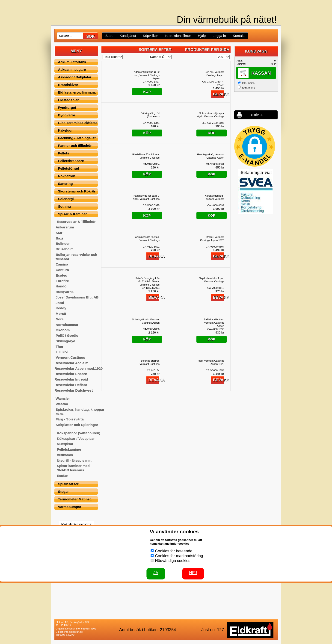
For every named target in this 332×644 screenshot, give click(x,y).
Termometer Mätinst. (75, 499)
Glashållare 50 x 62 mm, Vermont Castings (146, 156)
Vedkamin (65, 455)
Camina (62, 264)
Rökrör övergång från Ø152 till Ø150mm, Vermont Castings (148, 281)
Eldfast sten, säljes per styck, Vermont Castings (210, 115)
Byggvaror (67, 115)
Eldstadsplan (69, 100)
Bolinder (63, 244)
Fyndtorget (67, 108)
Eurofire (62, 281)
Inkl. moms (248, 83)
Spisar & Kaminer (72, 214)
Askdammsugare (72, 69)
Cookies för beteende (174, 551)
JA (156, 573)
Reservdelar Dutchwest (74, 390)
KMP (59, 233)
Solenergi (66, 199)
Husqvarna (65, 292)
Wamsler (63, 398)
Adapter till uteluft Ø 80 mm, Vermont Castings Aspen (147, 75)
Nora (59, 319)
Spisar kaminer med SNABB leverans (73, 468)
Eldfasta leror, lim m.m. (77, 92)
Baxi (59, 238)
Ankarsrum (65, 227)
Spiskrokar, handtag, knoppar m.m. (80, 412)
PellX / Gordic (67, 335)
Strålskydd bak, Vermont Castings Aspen (146, 321)
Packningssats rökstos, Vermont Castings (147, 239)
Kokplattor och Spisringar (77, 425)
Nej (193, 573)
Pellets (63, 153)
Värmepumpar (70, 507)
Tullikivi (62, 352)
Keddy (61, 308)
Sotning (64, 206)
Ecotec (61, 275)
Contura (62, 270)
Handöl (61, 286)
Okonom (63, 330)
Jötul (60, 303)
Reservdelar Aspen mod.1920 (79, 368)
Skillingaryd (65, 341)
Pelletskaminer (69, 449)
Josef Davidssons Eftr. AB (77, 297)
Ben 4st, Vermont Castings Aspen (214, 74)
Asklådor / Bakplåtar (75, 77)
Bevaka (218, 94)
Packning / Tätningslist (77, 138)
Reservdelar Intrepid (71, 379)
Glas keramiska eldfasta (78, 123)
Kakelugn (66, 130)
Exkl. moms (249, 88)
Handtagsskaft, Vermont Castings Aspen (211, 156)
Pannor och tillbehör (75, 146)
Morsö (61, 314)
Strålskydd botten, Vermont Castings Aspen (214, 323)
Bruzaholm (65, 249)
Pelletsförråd (68, 168)
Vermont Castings (70, 357)
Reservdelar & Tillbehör (76, 222)
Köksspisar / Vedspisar (76, 439)
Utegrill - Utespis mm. (74, 460)
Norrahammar (67, 325)
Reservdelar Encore (71, 374)
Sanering (65, 184)
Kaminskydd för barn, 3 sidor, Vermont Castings (146, 197)
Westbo (62, 404)
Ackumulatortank (72, 62)
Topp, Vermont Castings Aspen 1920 (211, 362)
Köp (147, 92)
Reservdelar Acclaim (71, 363)
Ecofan (62, 476)
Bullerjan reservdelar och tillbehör (76, 257)
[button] (255, 146)
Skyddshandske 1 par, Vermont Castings (212, 280)
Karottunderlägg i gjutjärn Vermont (214, 197)
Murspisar (65, 444)
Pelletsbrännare (71, 161)
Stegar (63, 492)
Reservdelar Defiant (71, 385)
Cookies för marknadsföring (179, 556)
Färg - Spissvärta (70, 419)
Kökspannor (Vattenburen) (78, 433)
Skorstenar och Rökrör (77, 191)
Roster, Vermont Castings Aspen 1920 (212, 239)
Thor (59, 347)
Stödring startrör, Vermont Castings (150, 362)
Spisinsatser (68, 484)
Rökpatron (67, 176)
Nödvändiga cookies (173, 561)
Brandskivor (68, 85)
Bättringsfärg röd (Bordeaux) (150, 115)
